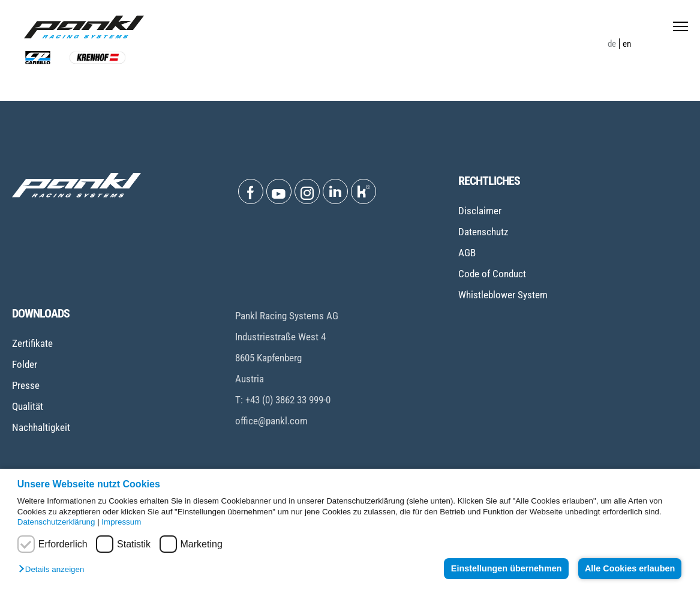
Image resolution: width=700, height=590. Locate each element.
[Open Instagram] (307, 191)
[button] (54, 570)
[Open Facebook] (251, 191)
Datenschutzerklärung (56, 522)
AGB (467, 253)
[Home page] (84, 27)
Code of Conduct (492, 274)
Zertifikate (32, 343)
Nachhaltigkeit (41, 427)
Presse (26, 385)
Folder (25, 364)
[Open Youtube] (279, 191)
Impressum (121, 522)
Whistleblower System (503, 295)
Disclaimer (480, 211)
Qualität (28, 406)
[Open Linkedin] (335, 191)
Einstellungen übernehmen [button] (505, 568)
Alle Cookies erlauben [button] (629, 568)
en (627, 44)
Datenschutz (483, 232)
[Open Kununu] (363, 191)
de (612, 44)
